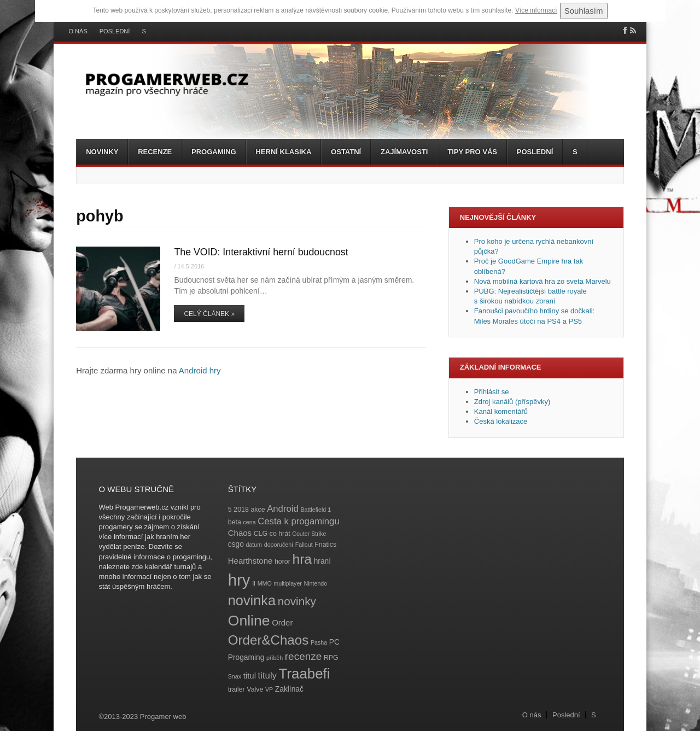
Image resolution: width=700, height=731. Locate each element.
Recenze (155, 152)
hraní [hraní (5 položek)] (322, 561)
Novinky (102, 152)
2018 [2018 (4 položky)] (241, 510)
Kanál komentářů (501, 411)
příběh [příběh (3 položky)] (275, 658)
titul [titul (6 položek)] (250, 676)
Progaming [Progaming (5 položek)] (246, 657)
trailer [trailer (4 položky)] (237, 689)
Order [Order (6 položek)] (282, 622)
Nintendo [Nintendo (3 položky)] (316, 583)
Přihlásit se (492, 392)
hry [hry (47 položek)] (239, 580)
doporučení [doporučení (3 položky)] (279, 545)
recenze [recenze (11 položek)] (303, 656)
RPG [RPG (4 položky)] (331, 658)
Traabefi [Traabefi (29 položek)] (305, 674)
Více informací (536, 10)
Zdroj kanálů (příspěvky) (512, 402)
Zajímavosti (404, 152)
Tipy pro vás (472, 152)
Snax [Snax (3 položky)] (235, 676)
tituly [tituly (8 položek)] (267, 676)
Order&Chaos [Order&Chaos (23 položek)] (269, 640)
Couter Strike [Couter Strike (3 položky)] (309, 534)
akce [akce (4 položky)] (258, 510)
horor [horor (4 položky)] (282, 562)
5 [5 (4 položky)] (230, 510)
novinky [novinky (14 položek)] (297, 601)
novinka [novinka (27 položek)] (252, 600)
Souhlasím (584, 11)
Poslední (115, 31)
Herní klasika (283, 152)
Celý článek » (209, 314)
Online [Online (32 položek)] (249, 621)
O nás (78, 31)
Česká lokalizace (501, 421)
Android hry (200, 370)
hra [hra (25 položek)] (302, 559)
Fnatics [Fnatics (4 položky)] (325, 545)
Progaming (214, 152)
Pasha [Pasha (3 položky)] (319, 642)
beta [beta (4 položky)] (235, 522)
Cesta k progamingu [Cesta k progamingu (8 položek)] (298, 521)
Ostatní (346, 152)
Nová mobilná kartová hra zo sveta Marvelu (542, 281)
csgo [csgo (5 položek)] (236, 544)
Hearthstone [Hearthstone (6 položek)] (250, 561)
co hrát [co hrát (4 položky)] (280, 534)
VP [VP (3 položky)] (269, 689)
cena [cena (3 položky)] (249, 522)
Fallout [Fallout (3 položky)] (304, 545)
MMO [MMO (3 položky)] (265, 583)
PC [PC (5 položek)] (334, 642)
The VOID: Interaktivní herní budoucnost (261, 252)
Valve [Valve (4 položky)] (255, 689)
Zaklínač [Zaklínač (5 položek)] (289, 689)
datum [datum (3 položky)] (254, 545)
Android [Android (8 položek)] (283, 509)
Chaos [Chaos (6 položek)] (240, 533)
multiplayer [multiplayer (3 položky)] (288, 583)
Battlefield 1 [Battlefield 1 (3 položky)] (316, 510)
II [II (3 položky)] (254, 583)
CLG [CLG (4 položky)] (261, 534)
